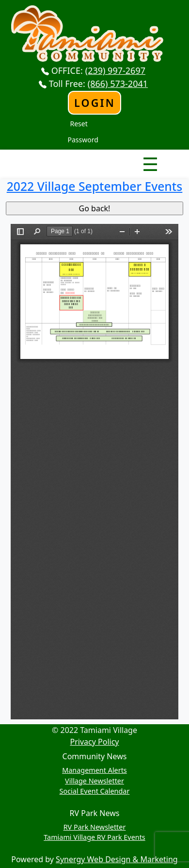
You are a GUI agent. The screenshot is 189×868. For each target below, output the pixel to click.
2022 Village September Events (95, 186)
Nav (116, 156)
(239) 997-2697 (115, 70)
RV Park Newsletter (95, 827)
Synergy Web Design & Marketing (117, 859)
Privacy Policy (95, 742)
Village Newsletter (94, 781)
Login (95, 103)
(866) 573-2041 (118, 84)
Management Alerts (94, 770)
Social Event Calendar (95, 791)
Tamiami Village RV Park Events (94, 837)
